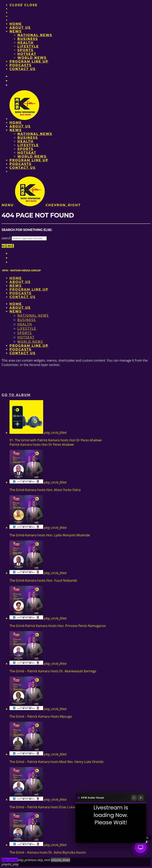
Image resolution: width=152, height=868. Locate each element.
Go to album (16, 395)
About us (20, 28)
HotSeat (27, 54)
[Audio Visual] (141, 847)
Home (16, 24)
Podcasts (20, 65)
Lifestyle (28, 46)
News (16, 31)
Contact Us (23, 69)
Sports (25, 50)
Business (28, 39)
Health (26, 43)
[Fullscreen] (134, 798)
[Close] (141, 798)
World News (32, 58)
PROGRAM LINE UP (29, 61)
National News (35, 35)
